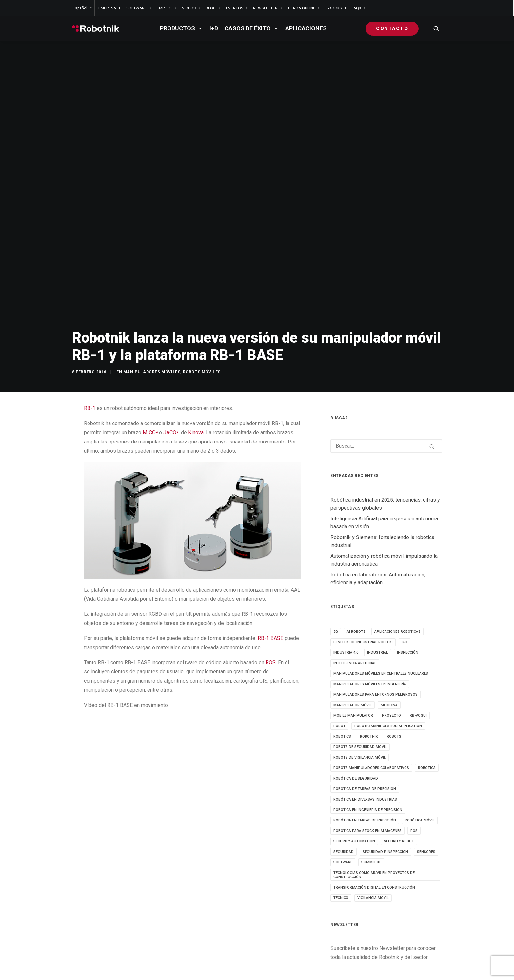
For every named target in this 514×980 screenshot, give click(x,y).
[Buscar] (386, 397)
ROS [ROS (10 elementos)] (414, 782)
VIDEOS (191, 8)
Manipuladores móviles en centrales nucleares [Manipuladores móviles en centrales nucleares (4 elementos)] (381, 625)
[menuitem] (83, 8)
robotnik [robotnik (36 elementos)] (369, 688)
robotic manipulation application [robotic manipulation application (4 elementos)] (388, 677)
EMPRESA (109, 8)
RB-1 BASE (270, 590)
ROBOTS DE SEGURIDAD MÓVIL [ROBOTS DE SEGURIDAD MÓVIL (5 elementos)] (360, 698)
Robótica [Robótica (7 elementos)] (427, 719)
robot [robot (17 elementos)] (339, 677)
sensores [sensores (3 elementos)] (426, 803)
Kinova (196, 384)
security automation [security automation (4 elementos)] (354, 792)
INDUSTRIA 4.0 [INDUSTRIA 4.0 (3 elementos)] (346, 604)
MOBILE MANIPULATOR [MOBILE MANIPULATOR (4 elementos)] (353, 667)
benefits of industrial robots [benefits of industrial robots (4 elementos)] (363, 593)
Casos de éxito (252, 28)
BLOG (213, 8)
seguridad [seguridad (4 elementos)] (344, 803)
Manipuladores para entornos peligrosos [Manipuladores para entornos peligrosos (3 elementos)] (376, 646)
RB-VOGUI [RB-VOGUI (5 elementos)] (418, 667)
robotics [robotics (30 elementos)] (342, 688)
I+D (214, 28)
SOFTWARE (138, 8)
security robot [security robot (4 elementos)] (399, 792)
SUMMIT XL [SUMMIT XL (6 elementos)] (371, 813)
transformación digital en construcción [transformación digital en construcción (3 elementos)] (374, 839)
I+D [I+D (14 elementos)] (405, 593)
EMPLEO (166, 8)
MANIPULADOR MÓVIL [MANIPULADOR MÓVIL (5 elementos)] (353, 656)
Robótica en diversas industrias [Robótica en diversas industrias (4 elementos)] (365, 751)
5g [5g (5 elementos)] (336, 583)
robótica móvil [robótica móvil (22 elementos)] (420, 772)
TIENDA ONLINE (303, 8)
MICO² (150, 384)
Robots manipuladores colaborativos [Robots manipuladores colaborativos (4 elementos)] (371, 719)
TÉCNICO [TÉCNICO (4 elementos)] (341, 849)
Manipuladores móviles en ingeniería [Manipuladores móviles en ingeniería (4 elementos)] (370, 635)
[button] (436, 28)
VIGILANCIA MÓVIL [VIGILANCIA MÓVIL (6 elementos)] (373, 849)
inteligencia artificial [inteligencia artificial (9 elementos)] (355, 614)
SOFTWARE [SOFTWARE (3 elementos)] (343, 813)
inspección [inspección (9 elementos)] (408, 604)
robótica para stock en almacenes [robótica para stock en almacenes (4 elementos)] (367, 782)
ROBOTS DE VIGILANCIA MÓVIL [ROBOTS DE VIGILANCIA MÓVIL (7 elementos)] (360, 709)
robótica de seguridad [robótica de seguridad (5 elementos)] (356, 730)
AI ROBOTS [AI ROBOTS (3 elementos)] (356, 583)
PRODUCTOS (181, 28)
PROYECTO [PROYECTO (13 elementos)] (391, 667)
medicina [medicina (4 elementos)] (389, 656)
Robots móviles (202, 323)
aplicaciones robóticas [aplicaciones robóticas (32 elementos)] (397, 583)
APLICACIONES (306, 28)
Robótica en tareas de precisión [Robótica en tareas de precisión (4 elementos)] (365, 772)
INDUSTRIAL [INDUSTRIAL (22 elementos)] (378, 604)
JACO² (171, 384)
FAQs (358, 8)
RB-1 (90, 359)
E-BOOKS (336, 8)
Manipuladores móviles (152, 323)
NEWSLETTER (267, 8)
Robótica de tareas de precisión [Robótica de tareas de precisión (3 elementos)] (365, 740)
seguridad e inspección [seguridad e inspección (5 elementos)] (385, 803)
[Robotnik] (96, 28)
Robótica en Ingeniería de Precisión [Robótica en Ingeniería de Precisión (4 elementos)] (368, 761)
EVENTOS (237, 8)
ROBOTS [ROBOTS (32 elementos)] (394, 688)
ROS (271, 614)
